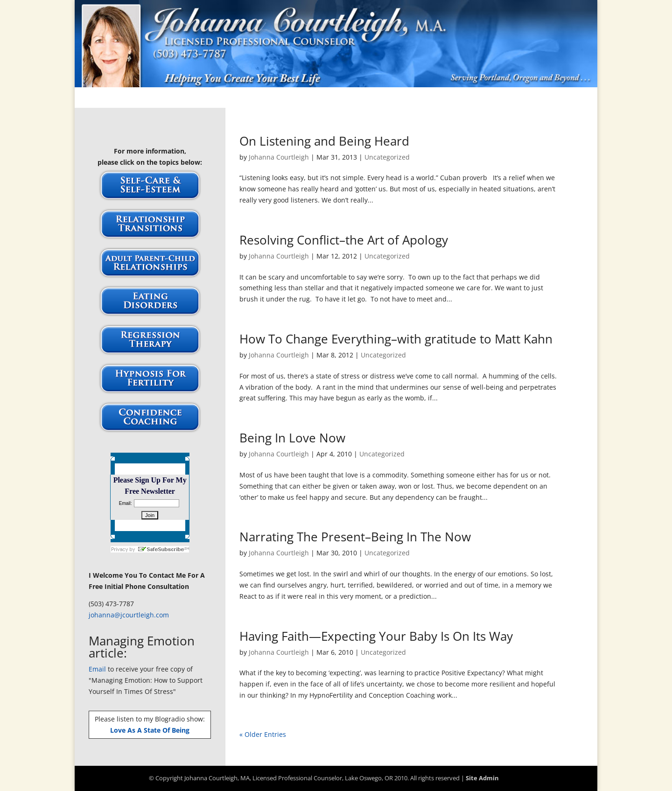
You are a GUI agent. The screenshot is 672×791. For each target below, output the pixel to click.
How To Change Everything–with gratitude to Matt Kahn (396, 339)
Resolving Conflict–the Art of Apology (344, 240)
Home (164, 98)
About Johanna (252, 98)
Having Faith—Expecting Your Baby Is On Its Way (376, 636)
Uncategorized (387, 157)
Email (97, 669)
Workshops (456, 98)
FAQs (300, 98)
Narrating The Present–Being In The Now (355, 537)
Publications (343, 98)
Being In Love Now (292, 438)
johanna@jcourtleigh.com (129, 615)
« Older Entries (263, 734)
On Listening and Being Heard (324, 141)
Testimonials (401, 98)
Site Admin (482, 778)
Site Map (503, 98)
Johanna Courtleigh (279, 157)
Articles (199, 98)
